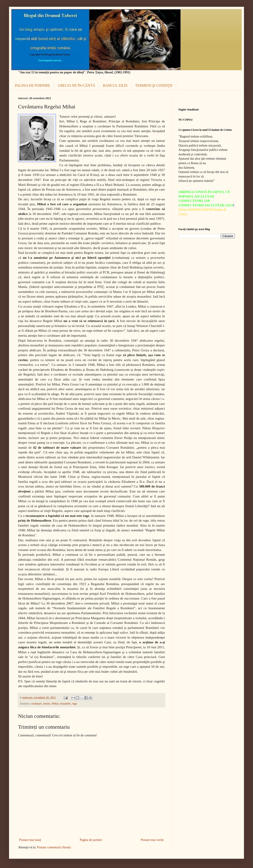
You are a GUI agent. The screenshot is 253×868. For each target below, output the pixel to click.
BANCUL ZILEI (115, 85)
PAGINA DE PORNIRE (33, 85)
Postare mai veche (152, 840)
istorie (47, 704)
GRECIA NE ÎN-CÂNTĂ (76, 85)
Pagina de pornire (91, 840)
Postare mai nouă (30, 840)
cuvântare (36, 704)
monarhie (65, 704)
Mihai (55, 704)
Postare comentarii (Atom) (54, 847)
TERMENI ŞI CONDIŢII (154, 85)
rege (75, 704)
